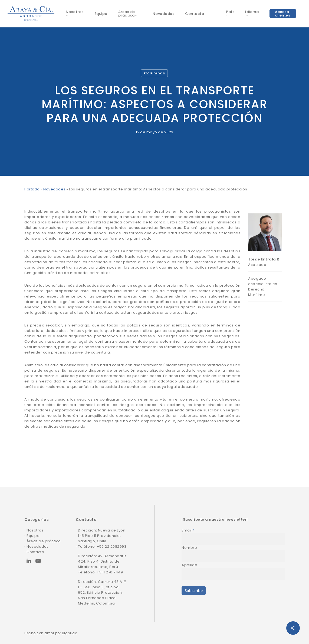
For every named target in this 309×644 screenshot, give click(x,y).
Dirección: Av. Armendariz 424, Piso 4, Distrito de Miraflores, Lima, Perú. (102, 561)
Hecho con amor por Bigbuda (51, 633)
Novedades (54, 189)
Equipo (33, 536)
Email (188, 530)
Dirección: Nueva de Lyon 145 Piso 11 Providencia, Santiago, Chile (102, 536)
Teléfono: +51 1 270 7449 (100, 572)
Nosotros (35, 530)
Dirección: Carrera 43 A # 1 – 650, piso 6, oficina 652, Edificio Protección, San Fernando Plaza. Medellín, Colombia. (102, 592)
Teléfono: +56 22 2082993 (102, 546)
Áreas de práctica (44, 541)
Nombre (189, 548)
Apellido (189, 565)
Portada (32, 189)
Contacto (35, 552)
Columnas (154, 73)
